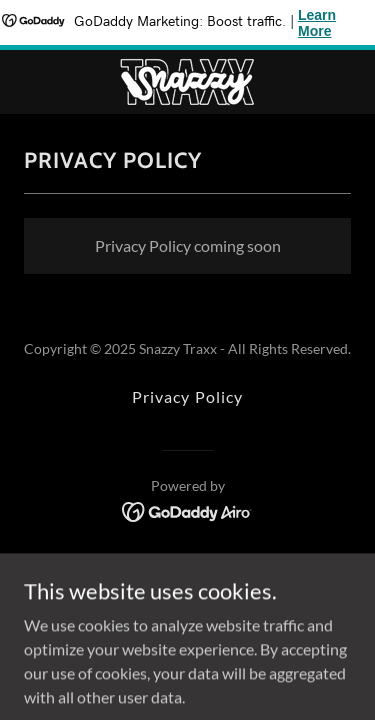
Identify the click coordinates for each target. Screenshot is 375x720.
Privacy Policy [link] (187, 396)
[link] (187, 82)
